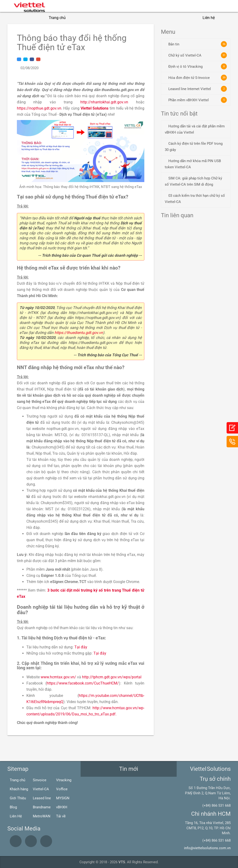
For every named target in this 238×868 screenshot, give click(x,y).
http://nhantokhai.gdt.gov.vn (104, 102)
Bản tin (198, 44)
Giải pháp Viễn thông (155, 18)
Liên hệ (209, 18)
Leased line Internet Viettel (198, 89)
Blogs (188, 18)
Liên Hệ (16, 816)
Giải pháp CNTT (114, 18)
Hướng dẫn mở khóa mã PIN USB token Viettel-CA (193, 164)
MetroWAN (42, 816)
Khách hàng (19, 789)
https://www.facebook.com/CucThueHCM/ (83, 683)
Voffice (62, 789)
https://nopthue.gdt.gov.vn (39, 108)
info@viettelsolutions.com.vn (207, 848)
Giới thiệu (82, 18)
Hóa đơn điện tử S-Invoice (198, 78)
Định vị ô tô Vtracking (198, 66)
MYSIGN (63, 798)
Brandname (42, 807)
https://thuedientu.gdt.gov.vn (79, 333)
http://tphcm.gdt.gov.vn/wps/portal (112, 677)
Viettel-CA (41, 789)
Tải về (61, 816)
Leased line (42, 798)
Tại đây (81, 647)
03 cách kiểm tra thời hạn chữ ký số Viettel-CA (195, 199)
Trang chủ (57, 18)
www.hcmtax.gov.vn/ (58, 677)
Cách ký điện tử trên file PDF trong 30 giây (194, 147)
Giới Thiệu (18, 798)
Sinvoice (40, 780)
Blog (13, 807)
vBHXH (62, 807)
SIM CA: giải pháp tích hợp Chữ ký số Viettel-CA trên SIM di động (193, 181)
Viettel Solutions (95, 108)
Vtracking (64, 780)
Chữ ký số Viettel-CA (198, 55)
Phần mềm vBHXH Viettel (198, 100)
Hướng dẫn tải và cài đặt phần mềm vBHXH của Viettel (195, 129)
